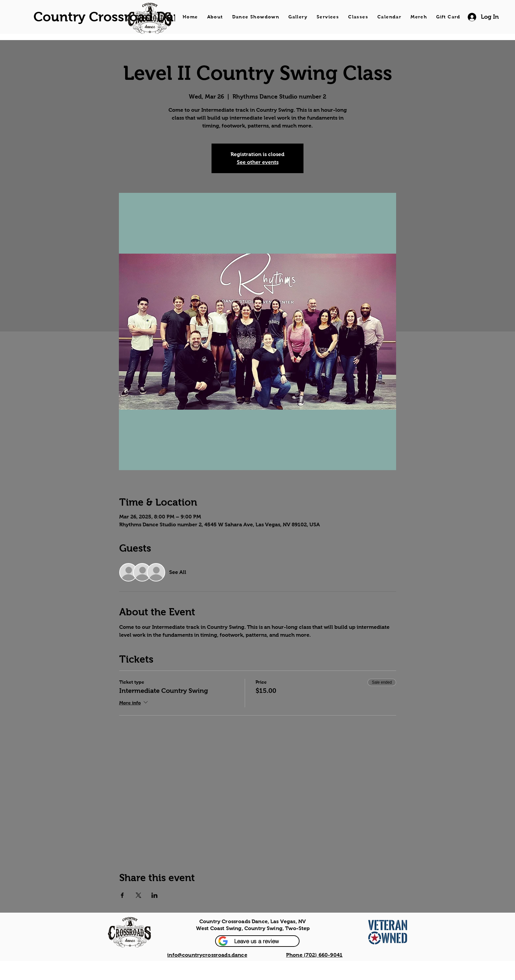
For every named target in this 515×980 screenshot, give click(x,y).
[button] (257, 941)
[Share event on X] (138, 895)
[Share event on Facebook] (122, 895)
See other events (258, 162)
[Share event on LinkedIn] (155, 895)
